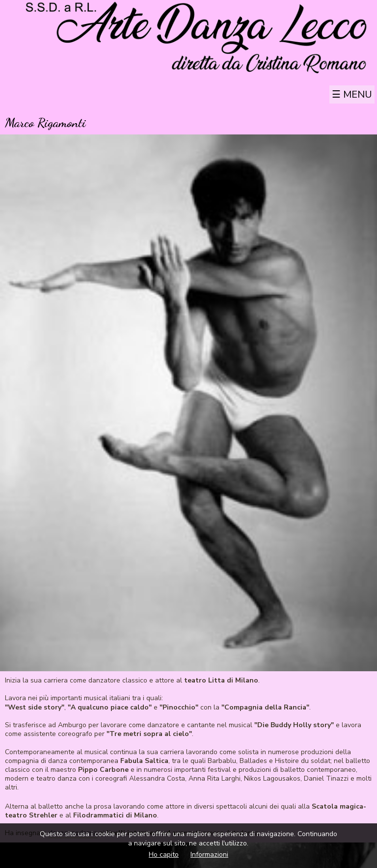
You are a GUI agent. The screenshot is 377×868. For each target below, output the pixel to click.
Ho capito (164, 855)
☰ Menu (352, 94)
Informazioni (209, 855)
